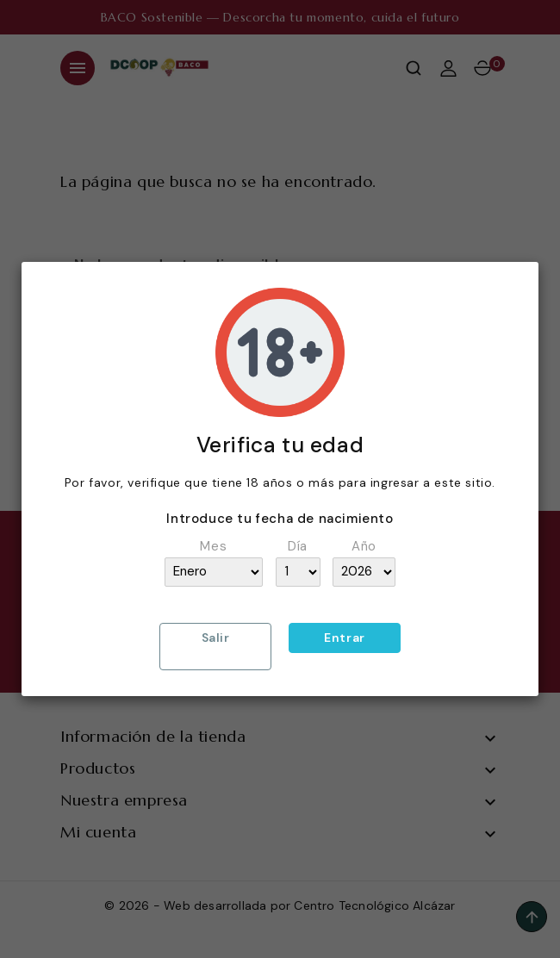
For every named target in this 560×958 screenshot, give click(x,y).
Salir (216, 638)
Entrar (345, 638)
